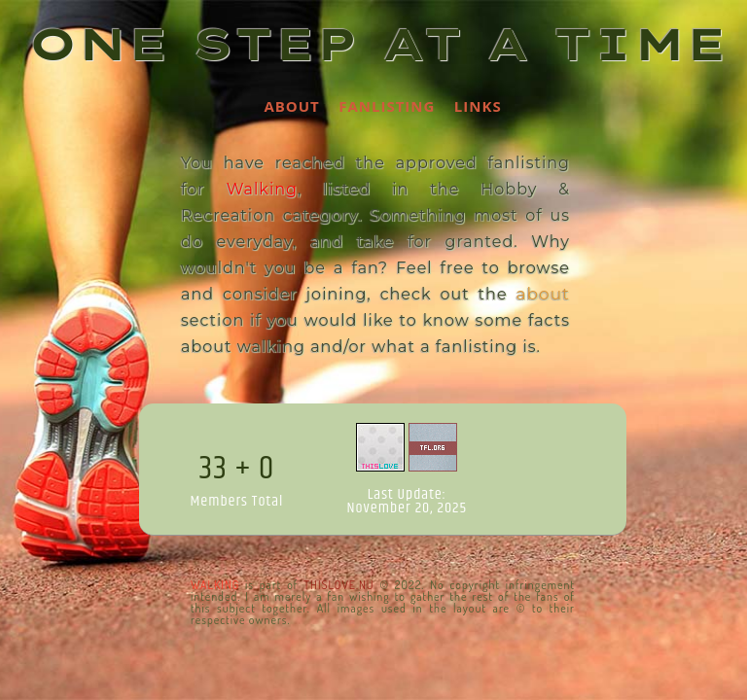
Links (478, 106)
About (291, 106)
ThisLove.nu (338, 585)
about (543, 294)
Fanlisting (387, 106)
